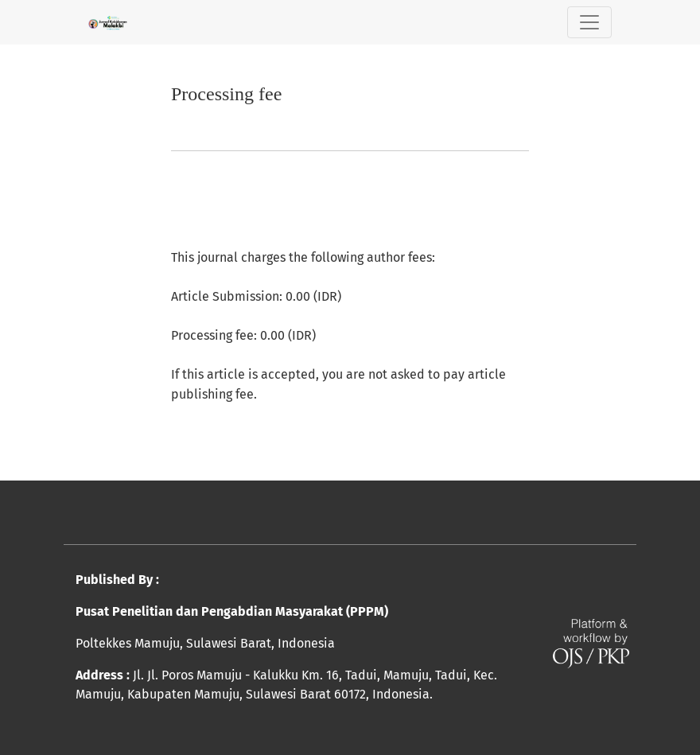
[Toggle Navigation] (589, 22)
